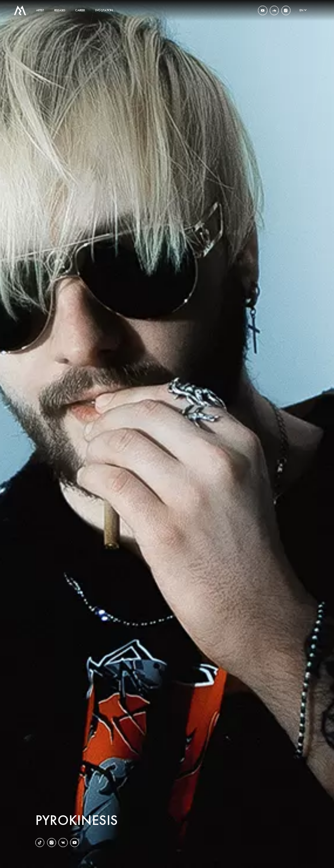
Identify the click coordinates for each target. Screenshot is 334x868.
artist (40, 10)
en (301, 10)
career (80, 10)
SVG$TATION (104, 10)
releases (60, 10)
